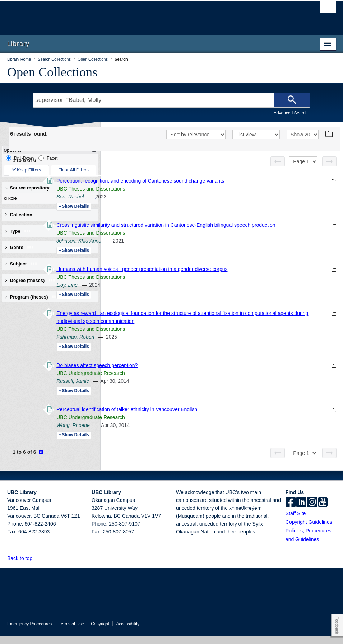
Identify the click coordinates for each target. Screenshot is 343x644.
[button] (36, 566)
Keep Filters (26, 170)
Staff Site (296, 521)
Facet (48, 158)
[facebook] (291, 511)
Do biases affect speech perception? (195, 373)
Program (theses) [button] (32, 297)
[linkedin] (301, 511)
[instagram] (312, 511)
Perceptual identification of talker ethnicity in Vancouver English (225, 417)
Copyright (100, 632)
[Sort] (196, 135)
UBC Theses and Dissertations (189, 189)
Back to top (23, 566)
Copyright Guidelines (309, 530)
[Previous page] (278, 161)
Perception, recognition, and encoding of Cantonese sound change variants (239, 181)
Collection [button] (19, 215)
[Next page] (329, 161)
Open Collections (52, 72)
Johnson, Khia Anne (177, 249)
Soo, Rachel (168, 197)
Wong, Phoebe (171, 433)
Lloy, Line (165, 293)
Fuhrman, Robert (174, 345)
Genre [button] (20, 247)
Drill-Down (20, 158)
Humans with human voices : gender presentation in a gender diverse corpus (240, 277)
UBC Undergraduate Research (189, 381)
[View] (256, 135)
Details (172, 207)
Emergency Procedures (29, 632)
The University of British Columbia (147, 15)
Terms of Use (71, 632)
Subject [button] (21, 264)
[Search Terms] (171, 100)
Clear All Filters (74, 170)
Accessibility (128, 632)
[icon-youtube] (323, 511)
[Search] (292, 100)
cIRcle (48, 198)
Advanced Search (291, 113)
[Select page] (303, 161)
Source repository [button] (27, 188)
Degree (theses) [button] (30, 280)
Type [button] (18, 231)
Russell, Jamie (171, 389)
